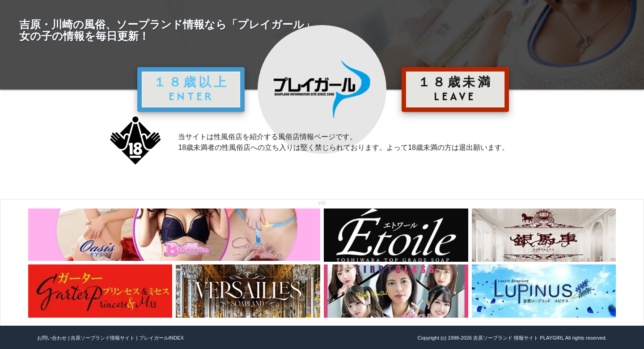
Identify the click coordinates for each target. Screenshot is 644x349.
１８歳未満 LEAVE (455, 89)
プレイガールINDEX (161, 338)
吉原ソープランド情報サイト (103, 338)
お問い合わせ (52, 338)
